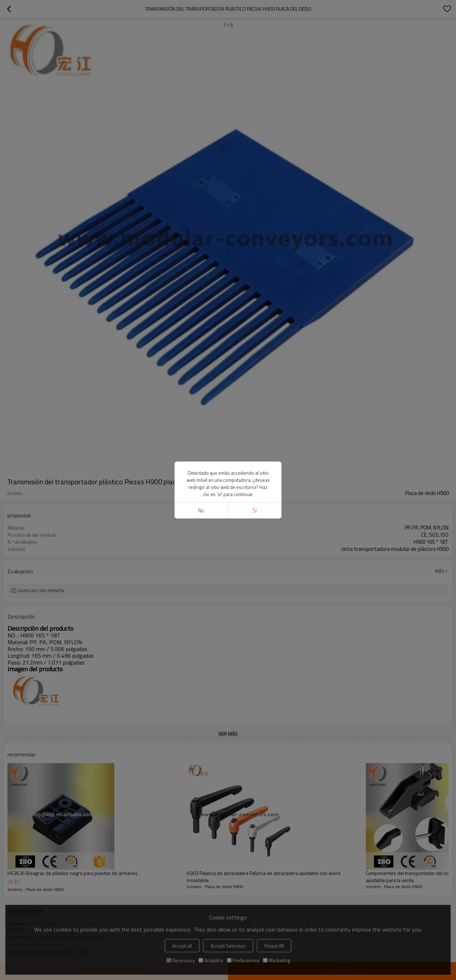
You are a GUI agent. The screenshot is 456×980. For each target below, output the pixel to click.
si (255, 510)
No (201, 510)
